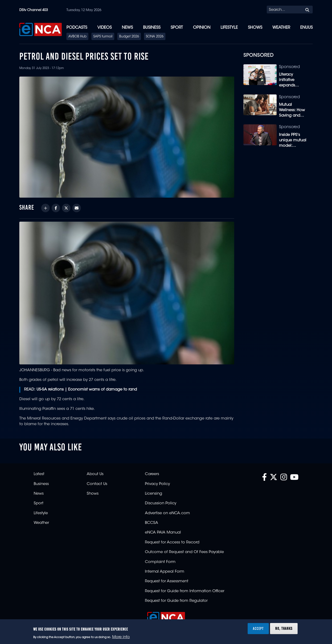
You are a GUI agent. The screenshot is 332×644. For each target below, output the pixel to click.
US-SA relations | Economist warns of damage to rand (87, 390)
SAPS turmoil (103, 37)
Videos (105, 28)
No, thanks (284, 628)
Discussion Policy (161, 503)
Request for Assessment (167, 581)
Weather (281, 28)
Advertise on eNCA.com (167, 513)
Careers (152, 474)
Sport (177, 28)
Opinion (202, 28)
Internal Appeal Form (165, 572)
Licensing (154, 494)
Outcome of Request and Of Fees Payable (184, 552)
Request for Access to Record (172, 542)
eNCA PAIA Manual (163, 533)
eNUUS (306, 28)
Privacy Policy (157, 484)
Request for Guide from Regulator (176, 601)
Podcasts (77, 28)
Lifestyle (229, 28)
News (127, 28)
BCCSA (152, 523)
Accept (258, 628)
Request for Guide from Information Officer (185, 591)
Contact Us (97, 484)
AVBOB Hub (77, 37)
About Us (95, 474)
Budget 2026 (129, 37)
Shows (255, 28)
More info (121, 637)
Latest (39, 474)
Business (152, 28)
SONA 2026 (155, 37)
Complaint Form (160, 562)
